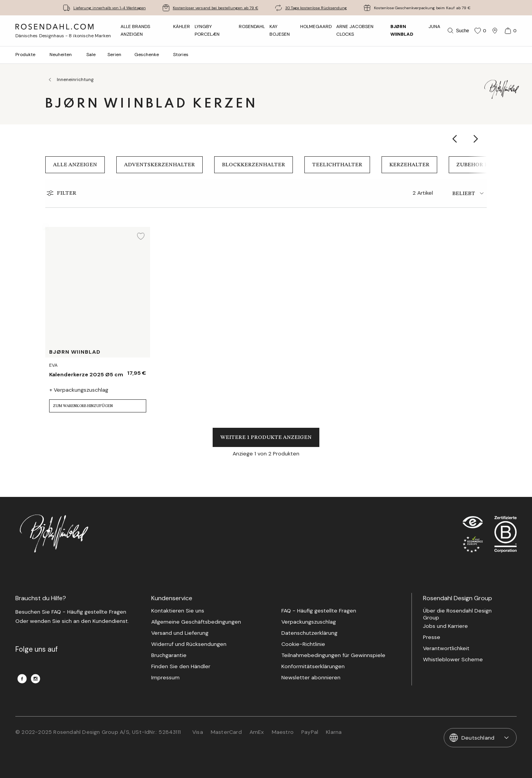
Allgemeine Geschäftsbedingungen (196, 622)
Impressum (165, 678)
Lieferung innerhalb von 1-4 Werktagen (110, 8)
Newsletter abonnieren (311, 678)
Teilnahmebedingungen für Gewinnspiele (333, 655)
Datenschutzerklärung (309, 633)
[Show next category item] (476, 139)
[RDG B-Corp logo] (506, 536)
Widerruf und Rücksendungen (189, 644)
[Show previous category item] (455, 139)
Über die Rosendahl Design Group (457, 614)
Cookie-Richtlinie (303, 644)
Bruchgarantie (169, 655)
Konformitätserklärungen (313, 666)
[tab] (469, 193)
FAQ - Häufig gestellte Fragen (319, 611)
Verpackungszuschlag (309, 622)
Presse (432, 637)
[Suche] (458, 31)
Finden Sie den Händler (181, 666)
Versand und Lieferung (180, 633)
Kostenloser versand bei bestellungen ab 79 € (216, 8)
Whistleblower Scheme (453, 660)
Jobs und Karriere (445, 626)
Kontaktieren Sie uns (178, 611)
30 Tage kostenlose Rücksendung (316, 8)
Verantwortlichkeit (446, 648)
